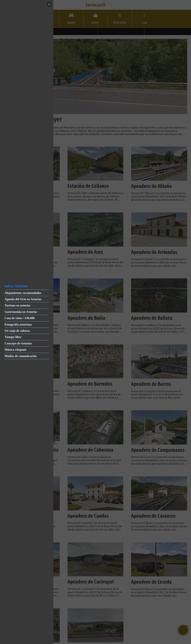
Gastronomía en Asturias (21, 312)
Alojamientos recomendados (23, 293)
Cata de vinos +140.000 (20, 318)
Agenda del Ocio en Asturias (23, 299)
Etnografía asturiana (18, 324)
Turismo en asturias (17, 305)
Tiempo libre (13, 337)
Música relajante (16, 350)
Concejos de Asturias (18, 343)
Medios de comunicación (21, 356)
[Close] (49, 4)
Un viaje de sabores (17, 331)
